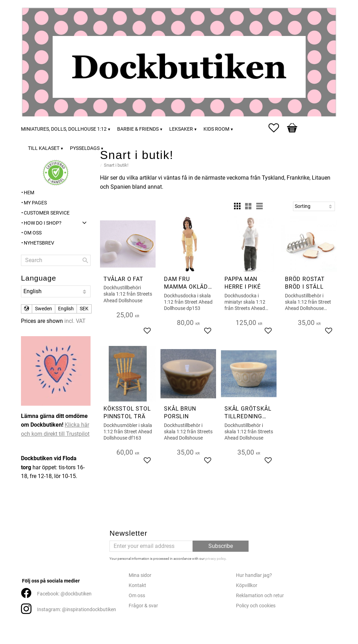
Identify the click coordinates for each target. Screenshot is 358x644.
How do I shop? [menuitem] (43, 223)
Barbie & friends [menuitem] (138, 129)
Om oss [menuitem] (33, 233)
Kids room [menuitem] (216, 129)
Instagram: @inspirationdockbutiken (77, 610)
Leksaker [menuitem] (181, 129)
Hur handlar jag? (254, 575)
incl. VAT (75, 321)
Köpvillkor (247, 585)
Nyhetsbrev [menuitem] (39, 243)
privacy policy (215, 559)
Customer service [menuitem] (47, 213)
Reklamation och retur (260, 596)
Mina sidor (140, 575)
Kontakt (137, 585)
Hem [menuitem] (29, 193)
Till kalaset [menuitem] (44, 148)
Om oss (137, 596)
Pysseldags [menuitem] (85, 148)
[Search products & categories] (56, 260)
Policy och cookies (256, 606)
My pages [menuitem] (35, 203)
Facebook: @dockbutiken (64, 594)
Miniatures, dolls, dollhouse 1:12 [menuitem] (64, 129)
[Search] (85, 260)
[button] (277, 128)
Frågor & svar (143, 606)
